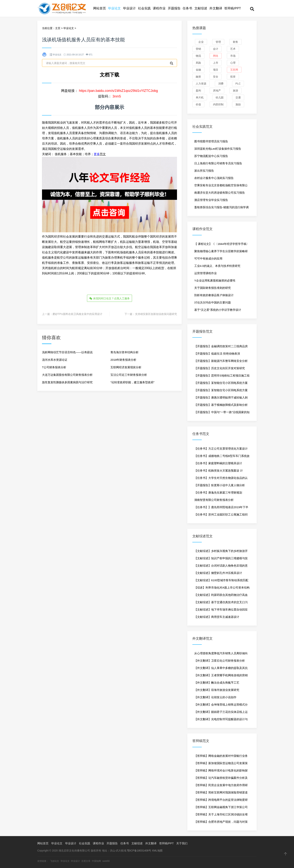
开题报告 (174, 8)
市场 (233, 56)
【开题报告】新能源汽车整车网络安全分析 (221, 361)
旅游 (235, 91)
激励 (238, 104)
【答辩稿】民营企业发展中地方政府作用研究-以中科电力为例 (221, 786)
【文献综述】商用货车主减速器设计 (217, 617)
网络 (216, 56)
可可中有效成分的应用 (208, 259)
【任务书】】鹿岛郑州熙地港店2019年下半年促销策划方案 (221, 508)
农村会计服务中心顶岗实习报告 (214, 178)
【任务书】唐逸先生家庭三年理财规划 (218, 492)
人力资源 (201, 84)
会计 (216, 49)
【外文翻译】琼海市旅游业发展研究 (217, 690)
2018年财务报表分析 (123, 359)
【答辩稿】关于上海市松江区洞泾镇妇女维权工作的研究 (221, 815)
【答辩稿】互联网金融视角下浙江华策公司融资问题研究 (221, 808)
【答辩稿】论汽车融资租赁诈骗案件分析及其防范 (221, 779)
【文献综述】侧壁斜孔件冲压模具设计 (218, 573)
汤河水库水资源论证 (55, 359)
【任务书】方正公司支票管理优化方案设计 (221, 449)
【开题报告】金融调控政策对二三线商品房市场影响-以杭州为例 (221, 347)
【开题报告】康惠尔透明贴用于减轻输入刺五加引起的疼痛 (221, 399)
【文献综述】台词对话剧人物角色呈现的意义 (221, 567)
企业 (201, 42)
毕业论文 (114, 8)
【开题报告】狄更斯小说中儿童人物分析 (220, 485)
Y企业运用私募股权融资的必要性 (215, 280)
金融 (198, 70)
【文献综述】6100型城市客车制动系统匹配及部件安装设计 (221, 581)
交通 (238, 97)
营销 (198, 49)
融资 (198, 77)
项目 (216, 70)
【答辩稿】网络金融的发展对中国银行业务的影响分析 (221, 757)
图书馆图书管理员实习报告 (211, 141)
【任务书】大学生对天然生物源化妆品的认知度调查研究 (221, 479)
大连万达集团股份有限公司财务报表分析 (67, 374)
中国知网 (96, 861)
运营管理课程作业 (205, 273)
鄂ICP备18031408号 (139, 851)
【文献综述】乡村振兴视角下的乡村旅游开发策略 (221, 552)
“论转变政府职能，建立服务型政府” (132, 382)
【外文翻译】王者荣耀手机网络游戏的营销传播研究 (221, 676)
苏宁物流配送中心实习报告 (211, 156)
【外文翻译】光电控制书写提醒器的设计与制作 (221, 720)
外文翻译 (216, 8)
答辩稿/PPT (233, 8)
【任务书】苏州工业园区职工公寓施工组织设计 (221, 516)
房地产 (217, 91)
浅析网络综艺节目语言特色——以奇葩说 (67, 352)
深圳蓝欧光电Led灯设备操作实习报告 (218, 149)
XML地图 (157, 851)
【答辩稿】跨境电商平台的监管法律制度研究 (221, 801)
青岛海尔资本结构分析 (124, 352)
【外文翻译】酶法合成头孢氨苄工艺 (217, 683)
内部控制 (218, 104)
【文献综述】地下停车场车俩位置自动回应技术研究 (221, 611)
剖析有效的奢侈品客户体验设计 (214, 295)
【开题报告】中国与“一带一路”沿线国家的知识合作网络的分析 (222, 413)
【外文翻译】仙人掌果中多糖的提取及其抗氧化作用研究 (221, 669)
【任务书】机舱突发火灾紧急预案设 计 (219, 471)
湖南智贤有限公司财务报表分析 (214, 500)
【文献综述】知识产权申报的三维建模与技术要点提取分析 (221, 559)
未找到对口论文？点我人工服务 (109, 298)
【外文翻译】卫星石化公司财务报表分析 (220, 661)
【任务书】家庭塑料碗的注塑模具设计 (218, 463)
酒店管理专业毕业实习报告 (211, 200)
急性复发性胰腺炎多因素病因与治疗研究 (67, 382)
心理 (233, 63)
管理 (218, 42)
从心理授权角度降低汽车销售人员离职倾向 (221, 653)
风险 (198, 63)
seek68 (106, 861)
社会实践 (144, 8)
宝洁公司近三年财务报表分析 (129, 374)
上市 (216, 63)
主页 (58, 28)
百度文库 (86, 861)
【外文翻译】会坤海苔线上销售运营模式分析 (221, 706)
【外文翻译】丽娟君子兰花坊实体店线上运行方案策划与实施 (221, 713)
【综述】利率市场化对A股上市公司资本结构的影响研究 (222, 589)
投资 (233, 77)
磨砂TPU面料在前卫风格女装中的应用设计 (77, 313)
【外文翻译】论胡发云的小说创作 (215, 697)
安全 (216, 77)
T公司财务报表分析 (54, 367)
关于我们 (182, 843)
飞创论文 (55, 861)
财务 (235, 42)
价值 (198, 104)
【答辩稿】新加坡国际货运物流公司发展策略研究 (221, 764)
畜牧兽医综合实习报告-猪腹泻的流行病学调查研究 (221, 208)
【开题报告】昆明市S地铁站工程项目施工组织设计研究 (222, 377)
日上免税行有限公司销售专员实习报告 (218, 163)
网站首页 (100, 8)
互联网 (234, 70)
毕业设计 (129, 8)
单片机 (200, 97)
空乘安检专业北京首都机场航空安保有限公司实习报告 (221, 186)
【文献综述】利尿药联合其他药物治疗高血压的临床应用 (221, 596)
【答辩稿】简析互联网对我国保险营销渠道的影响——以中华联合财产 (221, 793)
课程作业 (159, 8)
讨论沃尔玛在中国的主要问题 (213, 302)
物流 (198, 56)
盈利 (198, 91)
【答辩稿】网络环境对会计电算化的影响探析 (221, 771)
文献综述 (201, 8)
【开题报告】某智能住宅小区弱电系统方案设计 (221, 384)
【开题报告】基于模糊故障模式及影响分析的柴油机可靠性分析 (221, 406)
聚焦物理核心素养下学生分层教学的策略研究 (221, 252)
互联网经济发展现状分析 (126, 367)
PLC (238, 84)
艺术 (233, 49)
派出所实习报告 (204, 171)
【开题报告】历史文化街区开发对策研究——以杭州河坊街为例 (220, 369)
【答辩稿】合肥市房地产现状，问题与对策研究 (221, 823)
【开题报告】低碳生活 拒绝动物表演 (217, 354)
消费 (221, 84)
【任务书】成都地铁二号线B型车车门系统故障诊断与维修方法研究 (222, 457)
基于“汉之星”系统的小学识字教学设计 (218, 310)
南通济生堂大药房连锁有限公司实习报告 (220, 193)
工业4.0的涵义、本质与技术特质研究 (217, 266)
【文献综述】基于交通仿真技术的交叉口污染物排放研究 (221, 603)
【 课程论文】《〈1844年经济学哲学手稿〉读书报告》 (222, 245)
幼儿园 (220, 97)
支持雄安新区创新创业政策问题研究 (156, 313)
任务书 (187, 8)
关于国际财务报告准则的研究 (213, 288)
